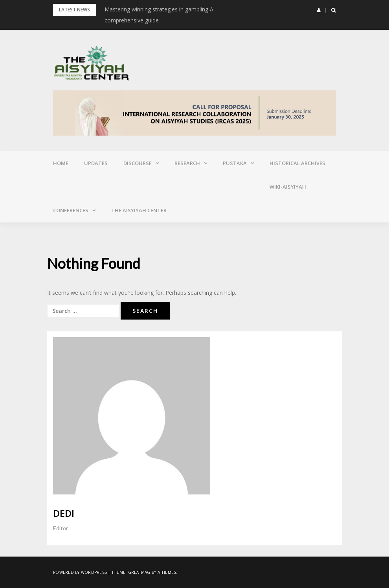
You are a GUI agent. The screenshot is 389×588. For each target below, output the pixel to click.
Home (61, 163)
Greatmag (139, 572)
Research (187, 163)
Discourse (138, 163)
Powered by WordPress (80, 572)
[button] (319, 10)
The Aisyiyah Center (139, 210)
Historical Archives (297, 163)
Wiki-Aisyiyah (288, 187)
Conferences (71, 210)
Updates (96, 163)
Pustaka (235, 163)
